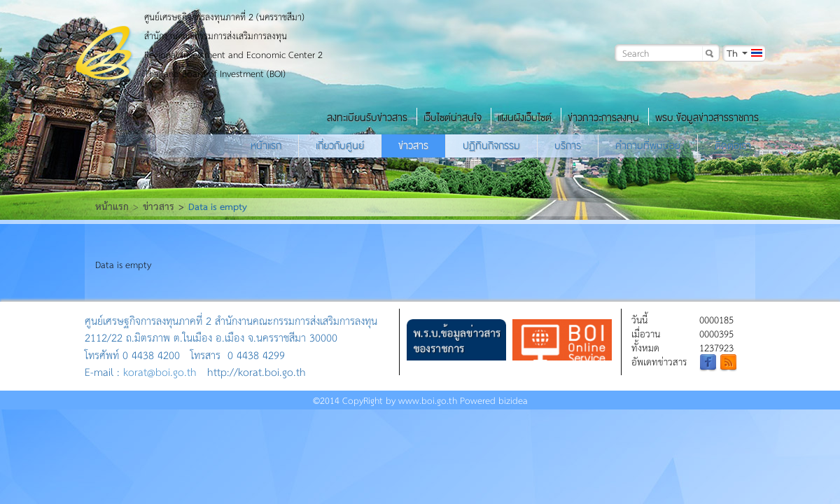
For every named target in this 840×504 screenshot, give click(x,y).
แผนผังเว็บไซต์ (525, 118)
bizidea (513, 400)
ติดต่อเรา (733, 146)
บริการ (568, 146)
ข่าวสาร (413, 146)
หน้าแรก (266, 146)
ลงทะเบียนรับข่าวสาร (367, 118)
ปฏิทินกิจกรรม (491, 146)
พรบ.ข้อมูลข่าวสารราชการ (707, 118)
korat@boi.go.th (160, 371)
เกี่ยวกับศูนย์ (340, 146)
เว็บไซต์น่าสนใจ (453, 118)
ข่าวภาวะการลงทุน (603, 118)
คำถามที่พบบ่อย (648, 146)
